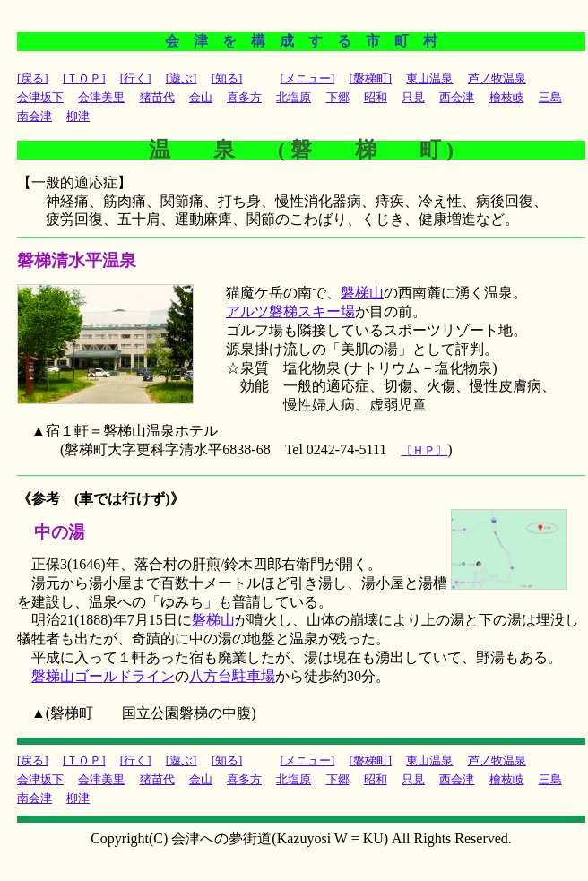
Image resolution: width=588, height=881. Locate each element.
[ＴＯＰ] (84, 78)
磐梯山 (362, 293)
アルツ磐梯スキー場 (290, 311)
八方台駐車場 (232, 676)
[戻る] (33, 78)
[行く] (136, 78)
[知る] (227, 78)
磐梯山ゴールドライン (103, 676)
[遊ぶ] (182, 78)
